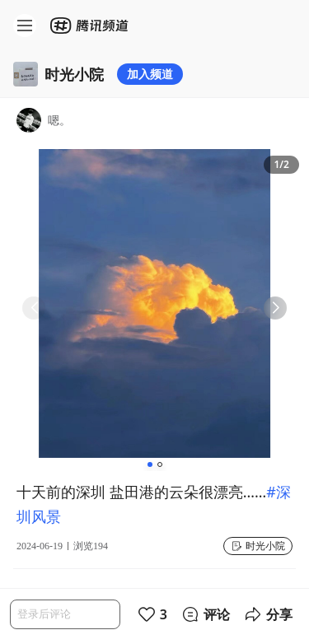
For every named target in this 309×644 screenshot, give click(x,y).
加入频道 (150, 74)
